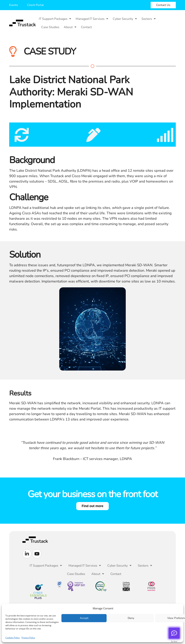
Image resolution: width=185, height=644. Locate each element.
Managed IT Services (92, 19)
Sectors (149, 19)
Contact (86, 27)
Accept (84, 618)
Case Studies (50, 27)
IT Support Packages (55, 19)
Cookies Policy (13, 638)
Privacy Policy (28, 638)
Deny (131, 618)
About (70, 27)
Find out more (92, 506)
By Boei (174, 641)
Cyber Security (125, 19)
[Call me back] (174, 633)
